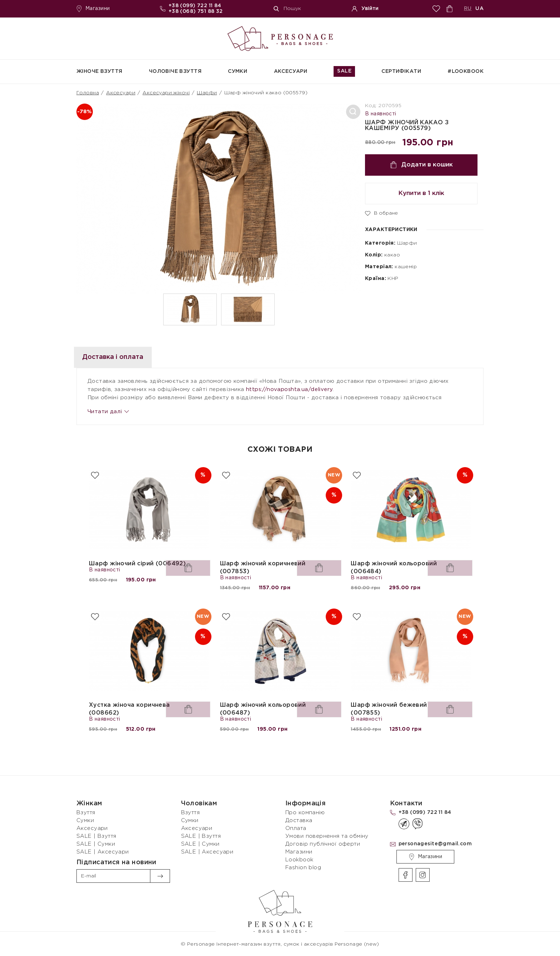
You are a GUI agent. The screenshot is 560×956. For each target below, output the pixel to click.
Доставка (299, 820)
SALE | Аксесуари (103, 852)
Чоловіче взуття (175, 71)
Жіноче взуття (99, 71)
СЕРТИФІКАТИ (401, 71)
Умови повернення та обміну (327, 836)
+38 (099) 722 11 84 (195, 6)
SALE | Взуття (96, 836)
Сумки (237, 71)
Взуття (86, 813)
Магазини (93, 9)
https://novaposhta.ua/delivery (289, 389)
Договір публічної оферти (323, 844)
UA (479, 9)
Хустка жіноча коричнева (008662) (129, 709)
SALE (344, 71)
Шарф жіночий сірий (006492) (137, 564)
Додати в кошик (421, 165)
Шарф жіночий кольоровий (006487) (263, 709)
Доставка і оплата (123, 357)
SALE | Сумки (96, 844)
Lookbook (299, 860)
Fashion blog (303, 868)
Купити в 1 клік (421, 193)
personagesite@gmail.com (435, 844)
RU (468, 9)
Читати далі (108, 412)
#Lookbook (466, 71)
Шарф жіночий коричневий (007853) (263, 568)
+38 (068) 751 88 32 (196, 11)
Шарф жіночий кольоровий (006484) (394, 568)
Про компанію (305, 813)
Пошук (287, 9)
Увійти (365, 9)
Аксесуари (291, 71)
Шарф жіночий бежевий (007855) (389, 709)
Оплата (296, 828)
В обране (381, 213)
